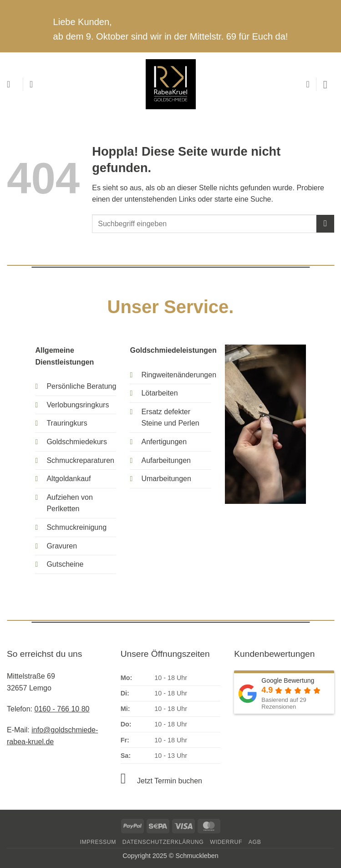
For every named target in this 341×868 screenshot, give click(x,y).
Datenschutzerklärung (163, 842)
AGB (255, 842)
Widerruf (226, 842)
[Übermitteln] (325, 224)
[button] (11, 84)
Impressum (98, 842)
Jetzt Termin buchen (170, 781)
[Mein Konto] (34, 84)
